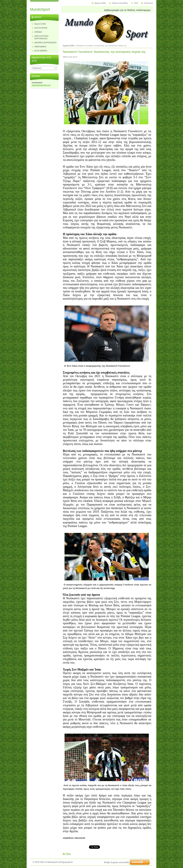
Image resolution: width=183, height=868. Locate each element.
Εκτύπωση (148, 3)
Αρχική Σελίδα (69, 46)
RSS (136, 3)
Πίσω (68, 854)
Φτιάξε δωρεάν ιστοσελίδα (116, 862)
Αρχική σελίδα (100, 3)
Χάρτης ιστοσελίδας (120, 3)
